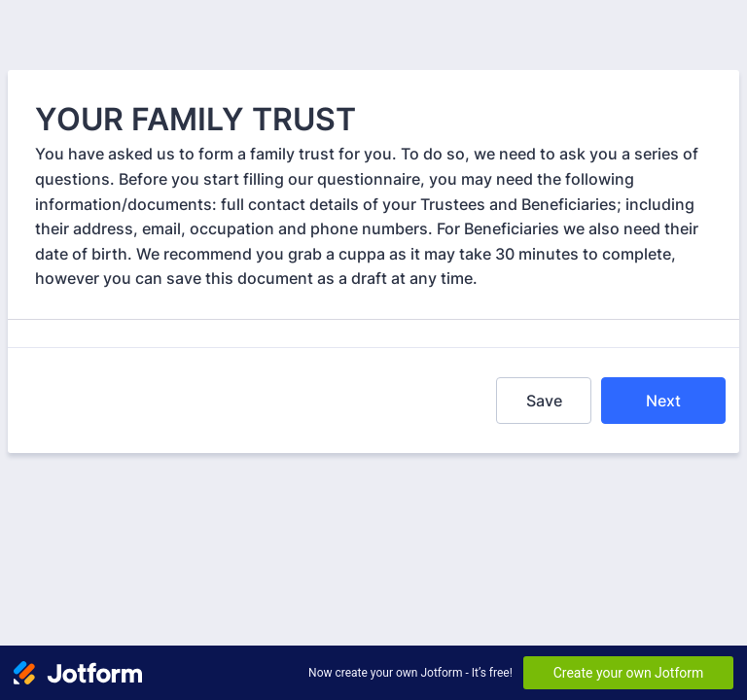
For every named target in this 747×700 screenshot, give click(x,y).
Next (663, 401)
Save (544, 401)
